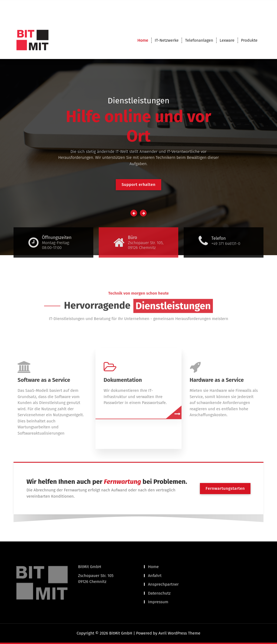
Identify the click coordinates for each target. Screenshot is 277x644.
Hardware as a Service (217, 418)
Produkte (249, 40)
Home (143, 40)
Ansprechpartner (163, 569)
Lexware (227, 40)
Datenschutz (159, 578)
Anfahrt (155, 560)
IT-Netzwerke (167, 40)
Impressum (158, 587)
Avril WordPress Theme (179, 633)
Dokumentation (123, 418)
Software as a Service (44, 418)
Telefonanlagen (199, 40)
